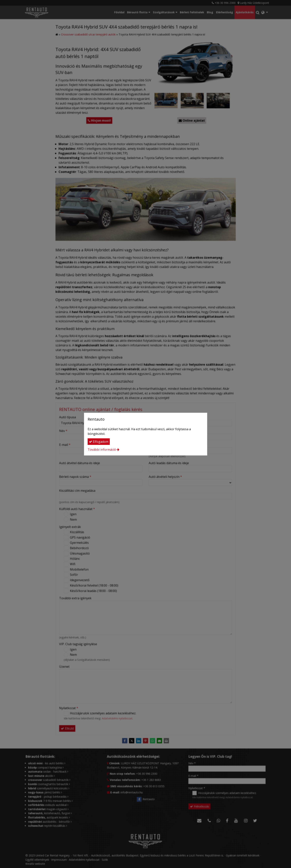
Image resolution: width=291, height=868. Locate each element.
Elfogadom (99, 442)
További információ (102, 450)
